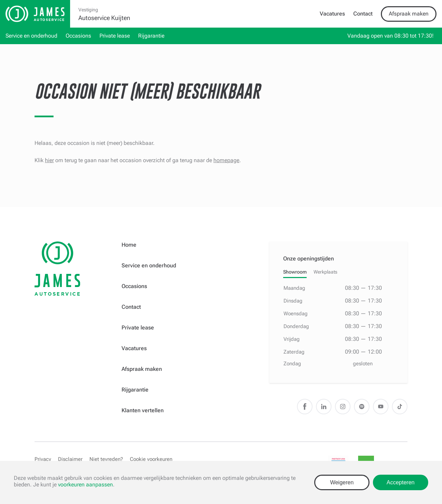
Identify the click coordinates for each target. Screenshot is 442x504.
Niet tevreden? (106, 459)
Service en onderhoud (31, 36)
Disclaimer (70, 459)
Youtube (381, 407)
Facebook (305, 407)
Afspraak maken (409, 14)
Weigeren (342, 482)
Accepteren (401, 482)
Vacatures (332, 14)
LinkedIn (324, 407)
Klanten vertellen (143, 410)
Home (129, 245)
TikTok (400, 407)
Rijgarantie (151, 36)
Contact (363, 14)
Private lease (115, 36)
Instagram (343, 407)
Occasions (78, 36)
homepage (226, 160)
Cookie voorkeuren (151, 459)
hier (49, 160)
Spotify (362, 407)
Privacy (43, 459)
